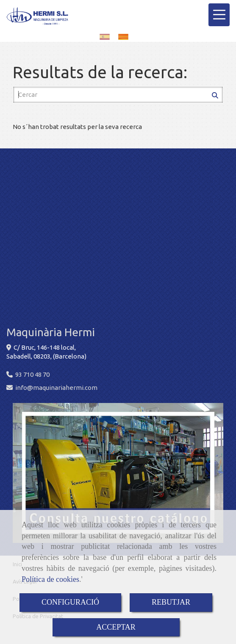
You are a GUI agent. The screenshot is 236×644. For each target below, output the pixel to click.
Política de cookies (50, 579)
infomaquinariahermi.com (56, 388)
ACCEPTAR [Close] (116, 627)
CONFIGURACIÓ (70, 602)
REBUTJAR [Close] (171, 602)
